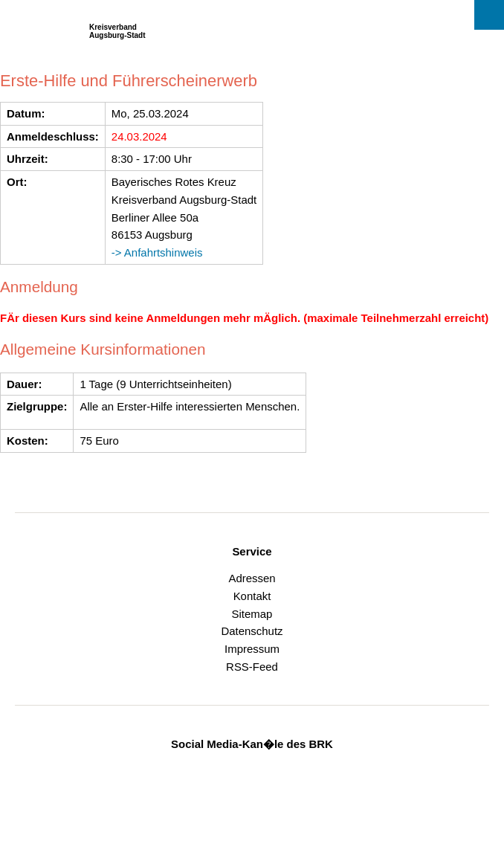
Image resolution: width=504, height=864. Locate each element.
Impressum (252, 649)
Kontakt (252, 596)
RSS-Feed (252, 667)
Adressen (252, 578)
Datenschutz (252, 631)
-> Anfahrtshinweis (157, 252)
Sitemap (252, 614)
